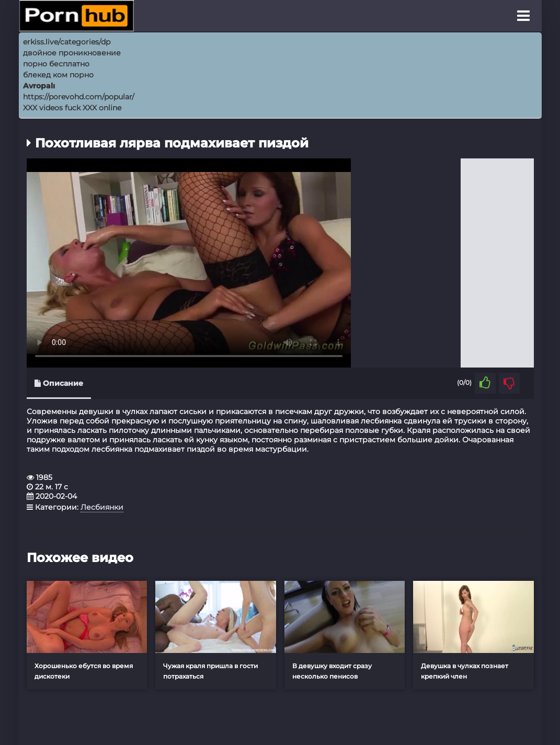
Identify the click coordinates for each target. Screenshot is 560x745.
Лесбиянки (102, 507)
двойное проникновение (72, 53)
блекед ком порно (58, 75)
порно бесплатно (56, 64)
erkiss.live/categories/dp (67, 42)
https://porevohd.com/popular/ (79, 97)
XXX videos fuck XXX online (72, 108)
